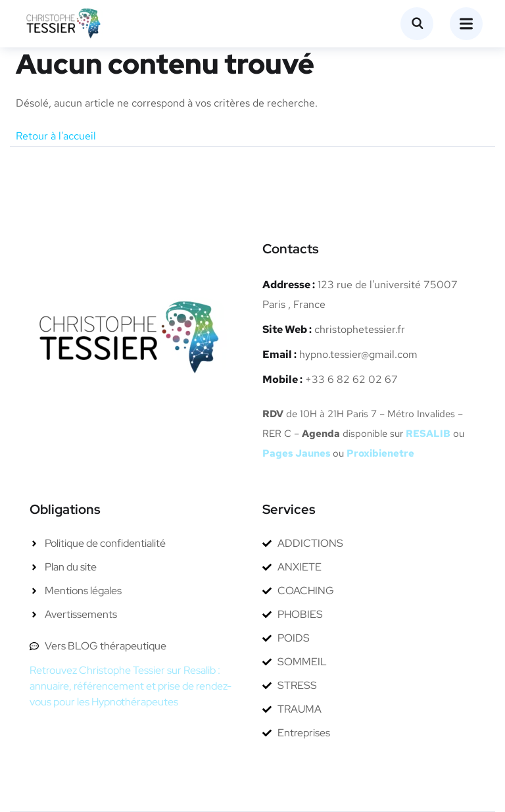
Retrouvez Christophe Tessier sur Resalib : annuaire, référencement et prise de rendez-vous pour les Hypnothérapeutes (131, 686)
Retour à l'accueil (56, 136)
